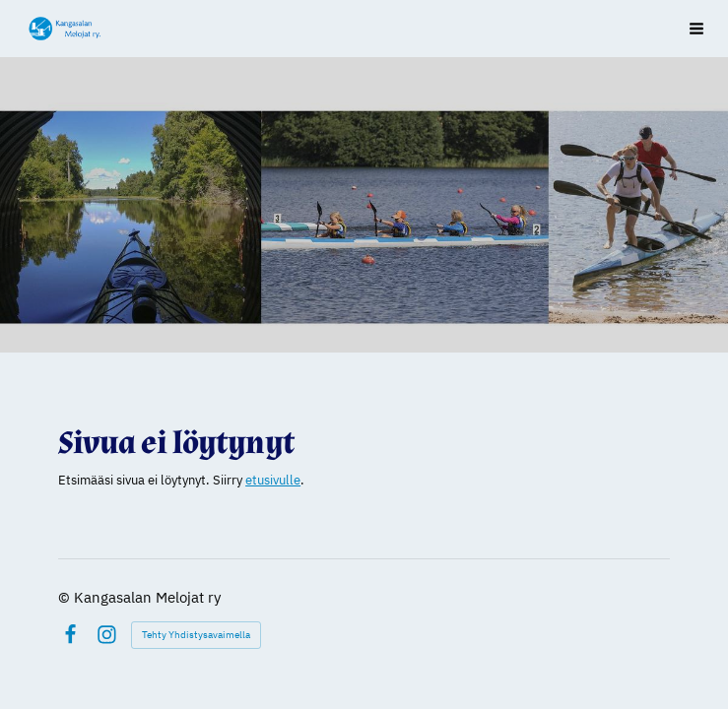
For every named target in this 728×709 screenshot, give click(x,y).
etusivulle (273, 480)
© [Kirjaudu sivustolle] (66, 597)
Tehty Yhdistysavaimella (196, 635)
